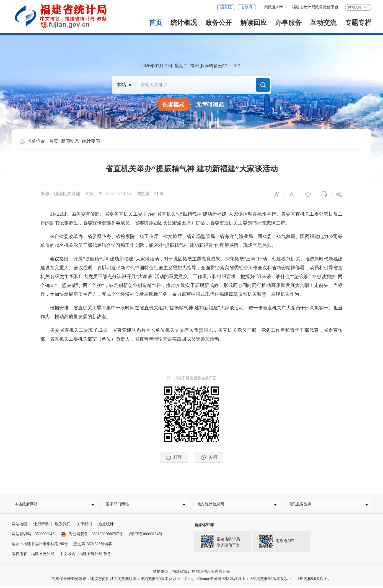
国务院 (226, 7)
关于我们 (84, 526)
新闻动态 (70, 141)
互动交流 (323, 23)
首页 (156, 23)
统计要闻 (91, 141)
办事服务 (288, 23)
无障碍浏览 (210, 104)
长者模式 (173, 104)
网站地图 (19, 526)
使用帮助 (41, 526)
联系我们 (63, 526)
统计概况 (184, 23)
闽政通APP (274, 7)
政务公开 (219, 23)
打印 (174, 457)
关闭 (209, 457)
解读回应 (253, 23)
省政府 (247, 7)
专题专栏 (358, 23)
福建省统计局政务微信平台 (315, 7)
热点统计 (106, 526)
